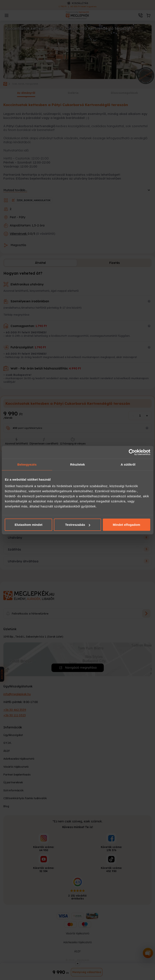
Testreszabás (78, 525)
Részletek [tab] (77, 464)
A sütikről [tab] (128, 464)
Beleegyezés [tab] (27, 464)
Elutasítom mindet (28, 525)
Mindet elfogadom (127, 525)
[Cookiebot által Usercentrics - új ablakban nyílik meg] (132, 452)
